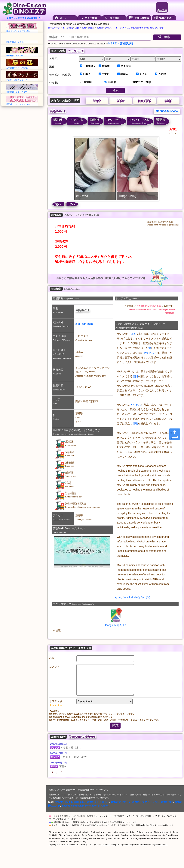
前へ (58, 204)
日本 (133, 334)
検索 (167, 37)
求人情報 (115, 18)
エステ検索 (91, 18)
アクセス (136, 405)
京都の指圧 (167, 802)
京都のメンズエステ (98, 802)
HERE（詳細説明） (121, 43)
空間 (135, 376)
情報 (135, 423)
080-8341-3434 (84, 324)
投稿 (115, 726)
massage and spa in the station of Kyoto (85, 806)
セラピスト (150, 353)
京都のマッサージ (121, 802)
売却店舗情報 (142, 18)
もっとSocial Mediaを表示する (133, 597)
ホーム (64, 18)
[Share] (175, 434)
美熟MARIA (61, 802)
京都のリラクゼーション (146, 802)
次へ (72, 204)
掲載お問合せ (167, 18)
